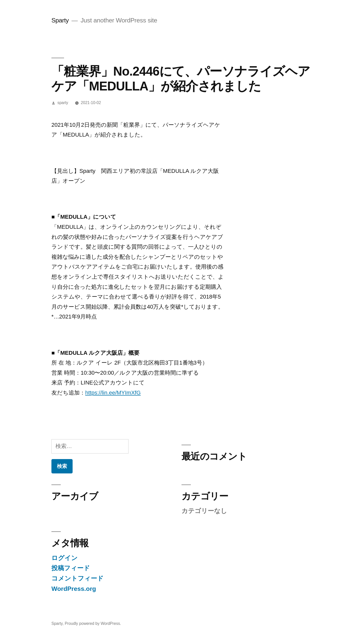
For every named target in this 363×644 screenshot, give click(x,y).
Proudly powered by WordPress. (93, 623)
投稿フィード (71, 568)
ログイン (65, 558)
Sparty (60, 20)
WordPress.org (74, 589)
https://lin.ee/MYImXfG (113, 393)
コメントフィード (78, 578)
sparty (63, 103)
